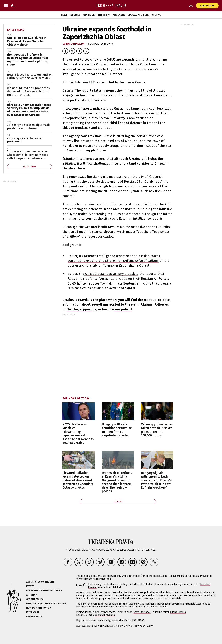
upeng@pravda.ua (105, 615)
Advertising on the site (40, 582)
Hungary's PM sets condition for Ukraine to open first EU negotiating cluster (117, 430)
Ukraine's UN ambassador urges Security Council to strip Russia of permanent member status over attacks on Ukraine (29, 110)
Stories (75, 15)
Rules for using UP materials (44, 590)
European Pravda (74, 44)
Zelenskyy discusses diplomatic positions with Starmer (29, 127)
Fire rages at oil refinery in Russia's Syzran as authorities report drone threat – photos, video (28, 60)
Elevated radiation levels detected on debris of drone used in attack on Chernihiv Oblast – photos (78, 480)
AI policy (31, 595)
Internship (33, 612)
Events (30, 586)
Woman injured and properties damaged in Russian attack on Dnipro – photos (28, 91)
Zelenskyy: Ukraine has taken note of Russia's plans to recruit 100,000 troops (157, 430)
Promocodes (34, 616)
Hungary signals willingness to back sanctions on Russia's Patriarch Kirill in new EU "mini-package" (156, 480)
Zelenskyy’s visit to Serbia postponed (25, 140)
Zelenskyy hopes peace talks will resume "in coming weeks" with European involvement (28, 155)
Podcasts (119, 15)
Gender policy (35, 599)
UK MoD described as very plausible (111, 274)
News (64, 15)
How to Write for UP (39, 608)
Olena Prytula (178, 612)
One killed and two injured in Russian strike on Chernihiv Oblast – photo (27, 41)
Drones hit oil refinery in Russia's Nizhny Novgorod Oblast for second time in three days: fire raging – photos (117, 482)
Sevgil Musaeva (142, 612)
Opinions (89, 15)
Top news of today (76, 398)
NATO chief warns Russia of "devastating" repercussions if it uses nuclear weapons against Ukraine (78, 434)
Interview (104, 15)
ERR (91, 82)
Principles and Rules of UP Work (46, 603)
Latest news (16, 30)
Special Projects (138, 15)
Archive (156, 15)
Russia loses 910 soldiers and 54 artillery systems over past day (29, 76)
